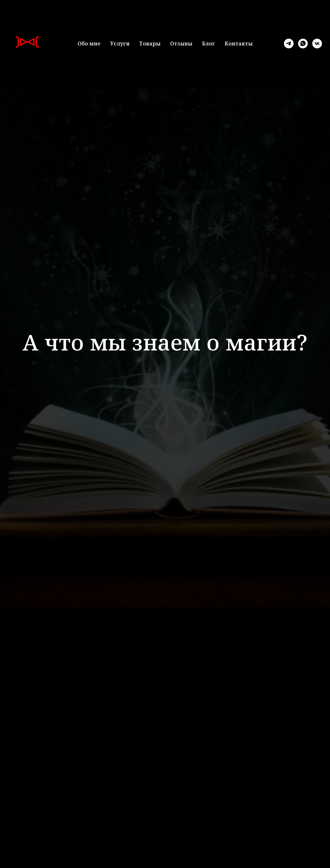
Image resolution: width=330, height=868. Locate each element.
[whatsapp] (303, 44)
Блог (209, 44)
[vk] (317, 44)
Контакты (239, 44)
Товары (150, 44)
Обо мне (89, 44)
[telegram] (289, 44)
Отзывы (181, 44)
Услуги (120, 44)
